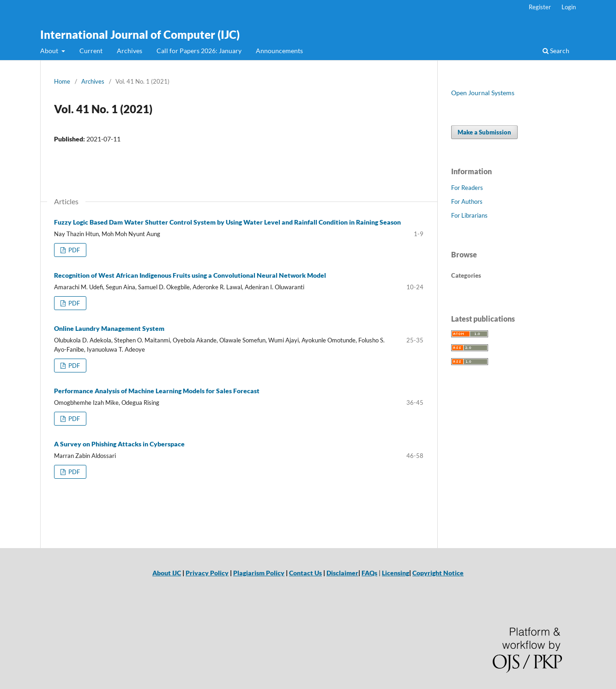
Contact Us (305, 573)
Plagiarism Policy (259, 573)
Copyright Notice (438, 573)
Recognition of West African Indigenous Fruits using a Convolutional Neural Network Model (190, 275)
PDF (73, 250)
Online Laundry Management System (109, 328)
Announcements (279, 51)
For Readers (467, 188)
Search (556, 51)
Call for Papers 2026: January (199, 51)
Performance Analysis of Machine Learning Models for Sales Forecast (157, 391)
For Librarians (469, 215)
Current (91, 51)
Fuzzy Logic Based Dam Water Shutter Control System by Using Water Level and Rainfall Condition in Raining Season (227, 222)
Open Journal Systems (483, 93)
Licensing (396, 573)
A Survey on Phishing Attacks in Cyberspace (119, 444)
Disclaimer (342, 573)
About (50, 51)
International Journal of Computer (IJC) (140, 34)
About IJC (167, 573)
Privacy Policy (207, 573)
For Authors (467, 201)
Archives (130, 51)
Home (62, 81)
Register (540, 7)
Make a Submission (484, 132)
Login (569, 7)
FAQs (369, 573)
